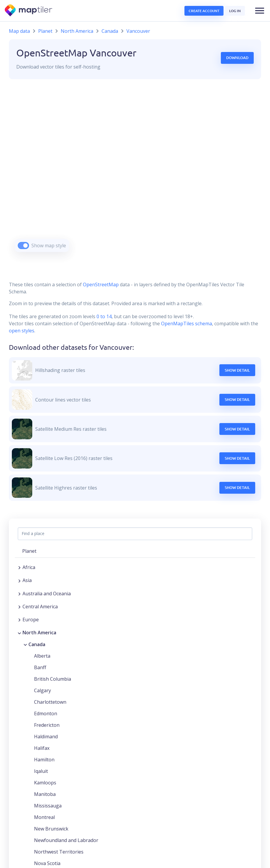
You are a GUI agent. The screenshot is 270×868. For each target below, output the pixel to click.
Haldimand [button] (46, 737)
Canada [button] (37, 644)
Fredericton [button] (47, 725)
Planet (45, 31)
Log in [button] (235, 11)
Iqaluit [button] (41, 771)
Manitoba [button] (45, 794)
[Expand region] (19, 567)
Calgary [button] (42, 690)
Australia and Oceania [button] (47, 594)
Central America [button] (40, 607)
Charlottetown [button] (50, 702)
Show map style (49, 246)
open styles (22, 331)
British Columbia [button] (53, 679)
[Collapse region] (19, 633)
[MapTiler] (29, 11)
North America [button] (39, 633)
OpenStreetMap (101, 285)
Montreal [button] (44, 817)
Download (237, 58)
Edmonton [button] (46, 713)
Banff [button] (40, 667)
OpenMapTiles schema (187, 324)
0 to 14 (103, 316)
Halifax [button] (42, 748)
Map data (19, 31)
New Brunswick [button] (51, 829)
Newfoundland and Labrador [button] (66, 840)
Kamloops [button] (45, 783)
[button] (260, 11)
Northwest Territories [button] (59, 852)
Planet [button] (29, 551)
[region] (135, 173)
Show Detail (237, 370)
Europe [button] (31, 620)
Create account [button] (204, 11)
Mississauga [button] (48, 806)
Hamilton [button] (44, 760)
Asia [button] (27, 580)
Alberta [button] (42, 656)
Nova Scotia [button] (47, 863)
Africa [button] (29, 567)
